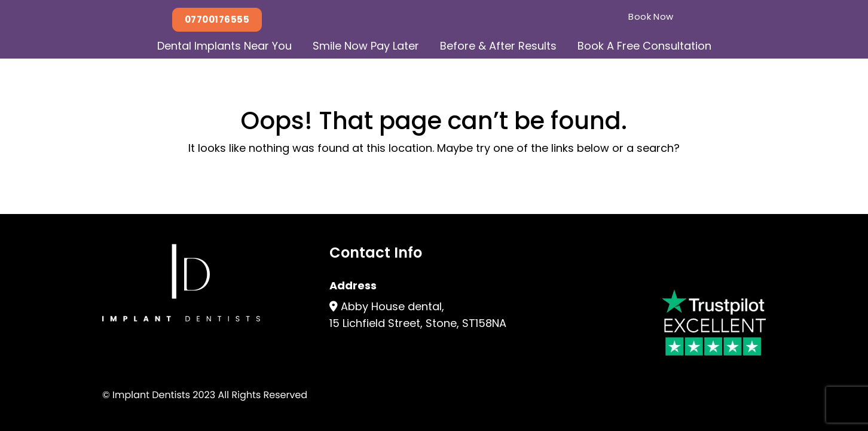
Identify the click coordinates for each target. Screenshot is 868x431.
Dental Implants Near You (224, 46)
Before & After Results (498, 46)
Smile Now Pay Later (366, 46)
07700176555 (217, 19)
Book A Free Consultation (644, 46)
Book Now (651, 16)
